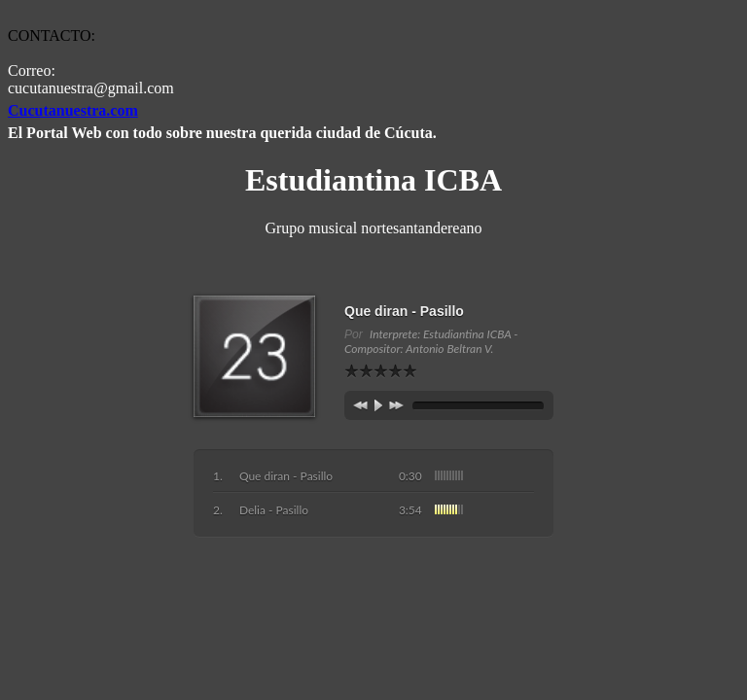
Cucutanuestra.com (73, 110)
